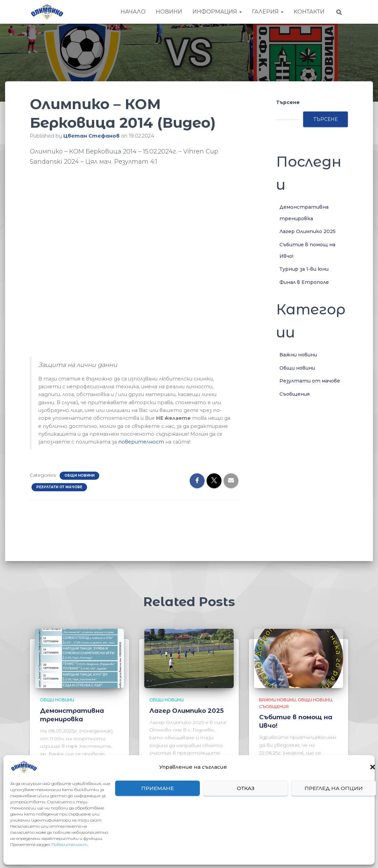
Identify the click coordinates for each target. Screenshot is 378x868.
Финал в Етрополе (304, 282)
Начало (133, 12)
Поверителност (69, 844)
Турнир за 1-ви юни (304, 269)
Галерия (268, 12)
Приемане (157, 788)
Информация (217, 12)
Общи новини (79, 476)
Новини (169, 12)
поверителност (141, 442)
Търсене (288, 102)
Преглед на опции (334, 788)
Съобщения (295, 394)
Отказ (246, 788)
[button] (373, 767)
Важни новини (298, 355)
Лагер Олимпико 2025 (308, 231)
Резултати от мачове (59, 487)
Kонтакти (309, 12)
